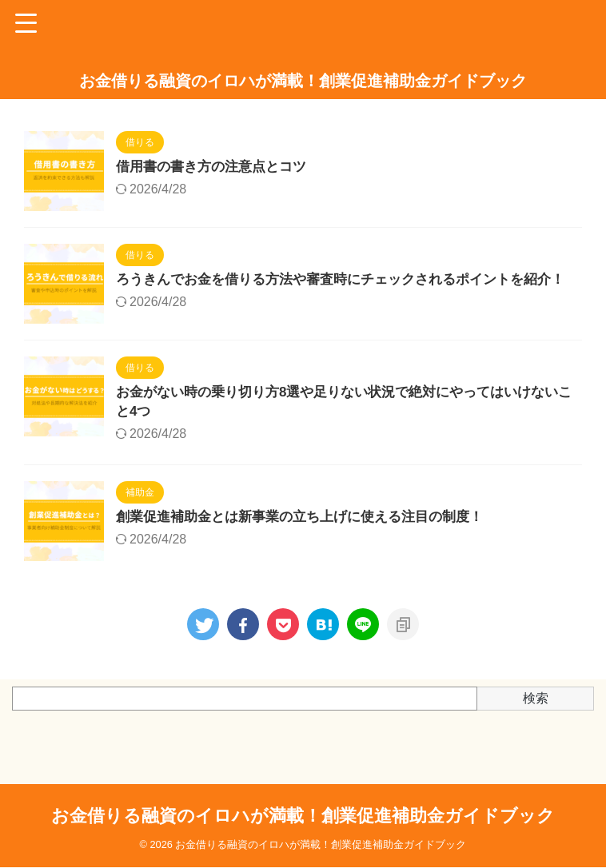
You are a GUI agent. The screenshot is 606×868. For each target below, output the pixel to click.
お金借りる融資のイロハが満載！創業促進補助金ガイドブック (303, 81)
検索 (536, 717)
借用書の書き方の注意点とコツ (217, 168)
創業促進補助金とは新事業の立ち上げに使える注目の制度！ (310, 536)
